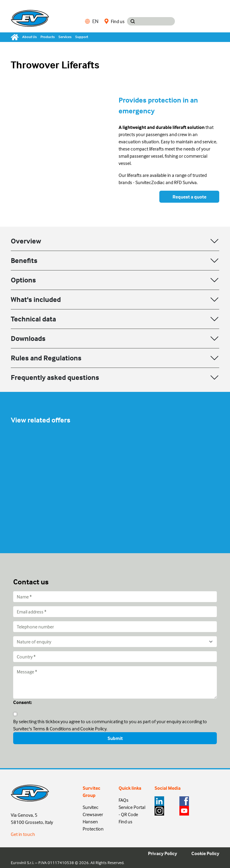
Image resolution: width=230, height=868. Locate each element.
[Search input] (157, 21)
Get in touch (23, 834)
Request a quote (189, 197)
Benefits (24, 260)
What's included (36, 299)
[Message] (115, 682)
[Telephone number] (115, 627)
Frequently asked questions (55, 377)
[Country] (115, 657)
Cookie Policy (205, 853)
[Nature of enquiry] (115, 642)
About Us (29, 37)
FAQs (124, 800)
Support (82, 37)
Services (65, 37)
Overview (26, 241)
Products (48, 37)
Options (23, 280)
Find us (115, 21)
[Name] (115, 597)
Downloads (28, 338)
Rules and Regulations (46, 358)
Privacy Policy (162, 853)
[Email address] (115, 612)
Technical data (33, 319)
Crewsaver (93, 814)
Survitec (91, 807)
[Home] (16, 37)
